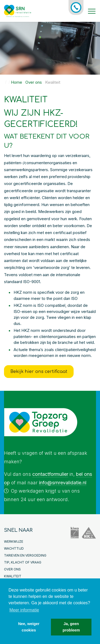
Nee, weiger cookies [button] (29, 627)
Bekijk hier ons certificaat (39, 372)
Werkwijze (14, 542)
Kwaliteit (13, 576)
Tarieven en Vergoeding (25, 555)
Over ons (12, 569)
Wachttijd (14, 548)
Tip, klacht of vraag (23, 562)
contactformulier (50, 474)
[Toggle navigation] (92, 11)
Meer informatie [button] (24, 610)
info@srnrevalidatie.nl (63, 483)
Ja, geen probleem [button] (71, 627)
